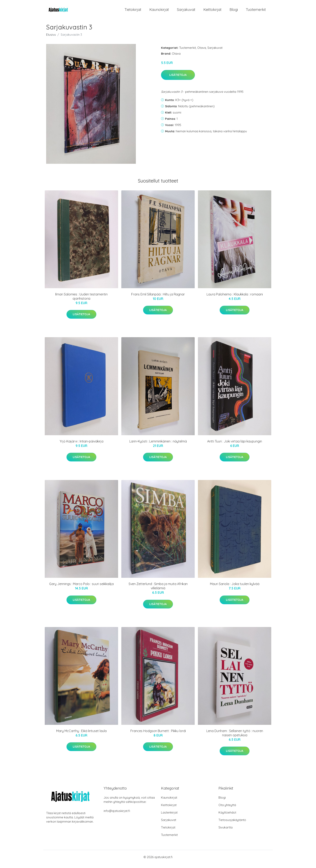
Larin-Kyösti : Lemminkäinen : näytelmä (158, 445)
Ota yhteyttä (227, 809)
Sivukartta (226, 831)
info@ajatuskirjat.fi (117, 815)
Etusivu (51, 39)
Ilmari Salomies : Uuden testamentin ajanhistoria (81, 300)
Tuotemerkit (256, 12)
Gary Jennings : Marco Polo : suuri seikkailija (81, 588)
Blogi (234, 12)
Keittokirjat (212, 12)
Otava (202, 52)
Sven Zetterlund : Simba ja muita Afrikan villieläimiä (158, 590)
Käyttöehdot (227, 816)
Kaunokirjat (159, 12)
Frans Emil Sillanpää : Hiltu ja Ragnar (158, 298)
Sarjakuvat (186, 12)
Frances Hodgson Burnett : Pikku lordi (158, 735)
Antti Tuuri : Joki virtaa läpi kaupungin (235, 445)
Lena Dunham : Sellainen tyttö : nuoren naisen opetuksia (235, 737)
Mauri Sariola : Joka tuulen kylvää (235, 588)
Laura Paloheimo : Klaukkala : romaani (235, 298)
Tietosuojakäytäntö (232, 824)
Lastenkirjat (169, 816)
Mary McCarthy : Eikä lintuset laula (81, 735)
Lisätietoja (178, 79)
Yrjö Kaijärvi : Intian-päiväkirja (82, 445)
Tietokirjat (133, 12)
